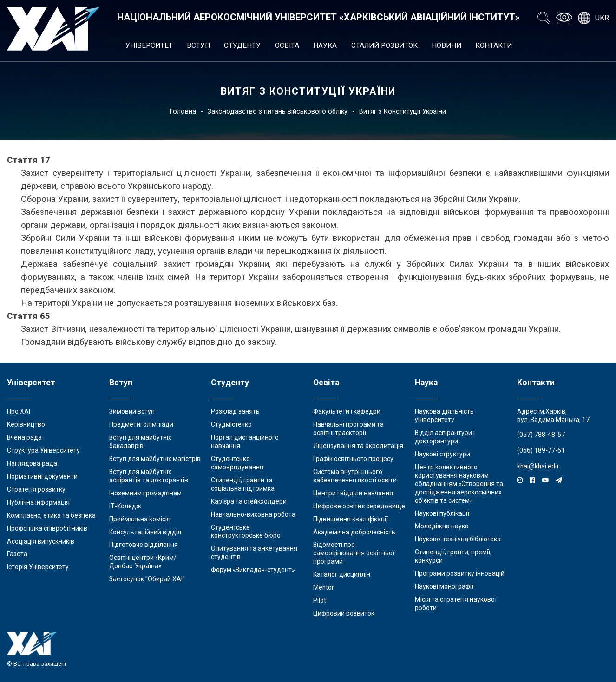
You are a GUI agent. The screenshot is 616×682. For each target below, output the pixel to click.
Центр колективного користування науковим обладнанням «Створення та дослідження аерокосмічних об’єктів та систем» (459, 484)
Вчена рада (24, 437)
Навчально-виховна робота (253, 514)
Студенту (242, 45)
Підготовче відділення (144, 545)
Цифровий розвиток (344, 613)
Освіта (287, 45)
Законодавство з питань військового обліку (278, 112)
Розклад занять (235, 411)
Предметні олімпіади (141, 424)
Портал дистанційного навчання (245, 442)
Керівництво (26, 424)
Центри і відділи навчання (353, 493)
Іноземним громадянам (145, 493)
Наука (325, 45)
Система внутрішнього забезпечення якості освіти (355, 476)
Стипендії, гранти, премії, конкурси (453, 556)
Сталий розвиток (384, 45)
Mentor (324, 587)
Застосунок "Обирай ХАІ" (147, 579)
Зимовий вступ (132, 411)
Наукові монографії (444, 586)
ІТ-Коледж (125, 506)
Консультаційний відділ (145, 532)
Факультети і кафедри (347, 411)
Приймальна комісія (140, 519)
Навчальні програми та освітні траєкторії (348, 429)
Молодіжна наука (442, 526)
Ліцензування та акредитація (358, 446)
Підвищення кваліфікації (351, 519)
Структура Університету (43, 450)
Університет (149, 45)
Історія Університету (38, 567)
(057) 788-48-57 (541, 435)
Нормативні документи (42, 476)
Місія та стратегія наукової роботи (456, 604)
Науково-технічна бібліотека (458, 539)
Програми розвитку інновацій (460, 573)
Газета (17, 554)
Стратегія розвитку (36, 489)
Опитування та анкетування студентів (254, 552)
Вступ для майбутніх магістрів (155, 459)
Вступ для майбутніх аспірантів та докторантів (149, 476)
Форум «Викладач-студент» (253, 570)
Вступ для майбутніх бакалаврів (140, 442)
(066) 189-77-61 (541, 450)
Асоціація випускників (41, 541)
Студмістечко (231, 424)
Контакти (494, 45)
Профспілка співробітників (47, 528)
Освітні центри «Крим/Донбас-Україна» (143, 562)
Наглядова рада (32, 463)
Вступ (198, 45)
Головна (183, 112)
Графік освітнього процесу (353, 459)
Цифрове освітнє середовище (359, 506)
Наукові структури (442, 454)
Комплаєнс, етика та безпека (51, 515)
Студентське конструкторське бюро (246, 532)
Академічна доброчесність (354, 532)
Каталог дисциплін (342, 574)
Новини (446, 45)
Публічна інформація (38, 502)
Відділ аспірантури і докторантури (445, 437)
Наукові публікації (442, 513)
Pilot (320, 600)
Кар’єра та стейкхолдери (249, 501)
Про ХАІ (19, 411)
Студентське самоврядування (237, 463)
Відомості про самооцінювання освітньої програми (354, 553)
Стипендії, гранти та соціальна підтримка (243, 484)
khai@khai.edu (538, 466)
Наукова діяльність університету (444, 416)
